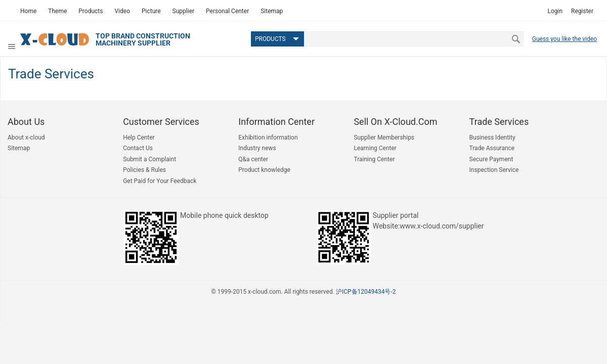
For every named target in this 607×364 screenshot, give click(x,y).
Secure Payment (491, 159)
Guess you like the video (565, 39)
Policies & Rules (144, 170)
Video (122, 11)
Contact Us (138, 148)
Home (28, 11)
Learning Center (375, 148)
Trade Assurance (492, 148)
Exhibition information (268, 138)
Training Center (374, 159)
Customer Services (161, 122)
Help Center (139, 138)
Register (582, 11)
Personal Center (227, 11)
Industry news (257, 148)
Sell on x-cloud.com (395, 122)
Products (91, 11)
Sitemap (272, 11)
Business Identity (492, 138)
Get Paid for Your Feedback (160, 181)
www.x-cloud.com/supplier (442, 226)
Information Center (276, 122)
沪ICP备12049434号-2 (366, 292)
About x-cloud (26, 138)
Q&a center (253, 159)
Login (555, 11)
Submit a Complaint (149, 159)
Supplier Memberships (384, 138)
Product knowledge (264, 170)
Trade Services (499, 122)
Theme (57, 11)
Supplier (183, 11)
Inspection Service (494, 170)
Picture (151, 11)
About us (26, 122)
